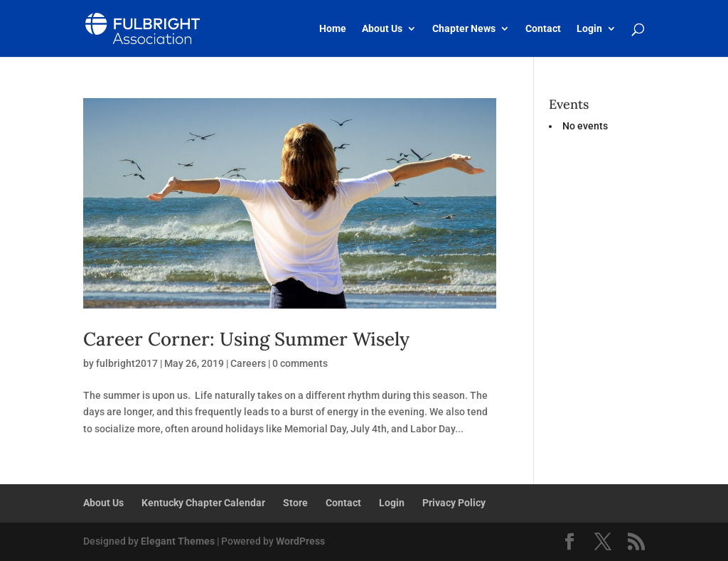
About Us (382, 29)
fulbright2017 (127, 363)
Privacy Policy (454, 503)
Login (589, 29)
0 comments (300, 363)
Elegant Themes (178, 541)
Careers (248, 363)
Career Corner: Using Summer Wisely (246, 339)
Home (333, 29)
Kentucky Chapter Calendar (203, 503)
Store (295, 503)
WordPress (300, 541)
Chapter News (464, 29)
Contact (543, 29)
